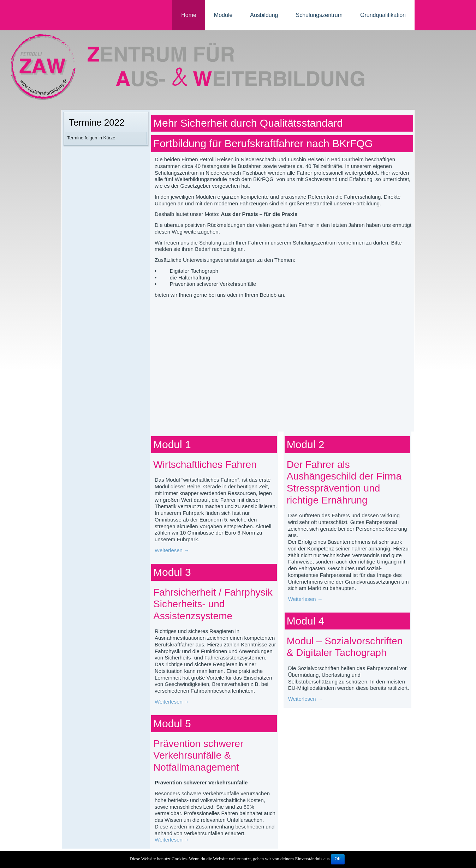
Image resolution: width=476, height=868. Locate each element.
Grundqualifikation (383, 15)
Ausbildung (264, 15)
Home (189, 15)
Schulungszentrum (319, 15)
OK (338, 859)
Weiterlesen (172, 550)
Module (223, 15)
